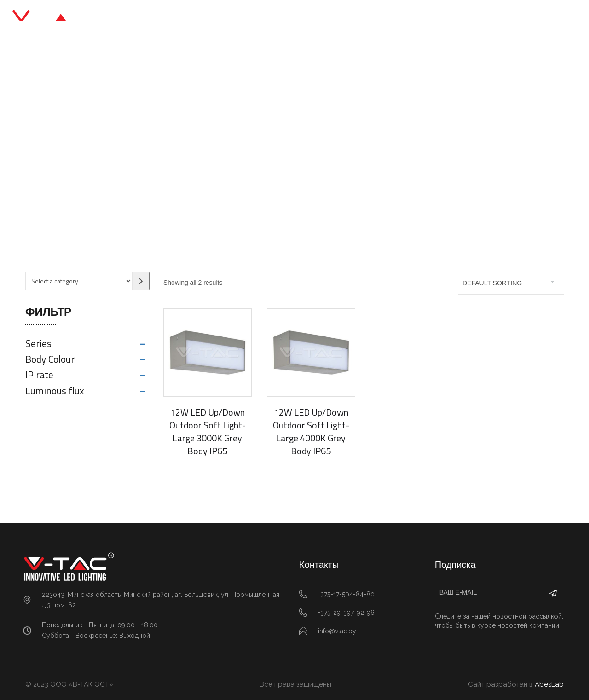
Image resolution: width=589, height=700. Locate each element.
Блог (317, 18)
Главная (187, 18)
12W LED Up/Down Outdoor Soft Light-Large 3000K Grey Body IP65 (208, 431)
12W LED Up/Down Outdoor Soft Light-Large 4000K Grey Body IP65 (311, 431)
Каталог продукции (255, 18)
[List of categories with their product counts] (79, 281)
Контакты (399, 18)
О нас (354, 18)
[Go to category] (141, 281)
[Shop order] (511, 283)
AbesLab (549, 684)
